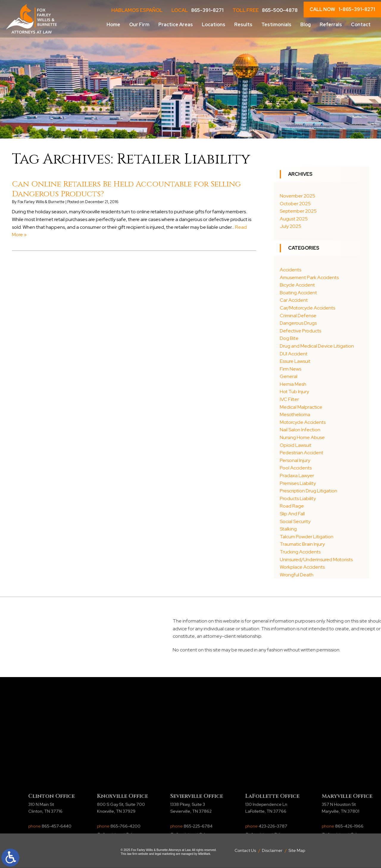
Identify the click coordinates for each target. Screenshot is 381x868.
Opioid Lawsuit (296, 445)
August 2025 (294, 219)
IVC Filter (289, 399)
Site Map (297, 850)
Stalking (288, 529)
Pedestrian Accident (302, 453)
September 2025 (298, 211)
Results (243, 25)
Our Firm (139, 25)
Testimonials (276, 25)
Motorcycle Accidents (303, 422)
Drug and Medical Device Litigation (317, 346)
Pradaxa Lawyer (297, 476)
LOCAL (197, 10)
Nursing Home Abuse (302, 437)
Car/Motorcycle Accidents (307, 308)
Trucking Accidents (300, 552)
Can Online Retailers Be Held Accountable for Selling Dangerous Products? (126, 189)
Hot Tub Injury (294, 392)
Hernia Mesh (293, 384)
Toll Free (265, 10)
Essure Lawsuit (295, 361)
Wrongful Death (297, 575)
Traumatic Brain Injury (302, 544)
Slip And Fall (292, 514)
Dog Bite (289, 338)
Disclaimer (272, 850)
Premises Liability (298, 483)
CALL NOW (342, 10)
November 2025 (298, 196)
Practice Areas (176, 25)
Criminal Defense (298, 316)
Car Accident (294, 300)
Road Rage (292, 506)
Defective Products (300, 331)
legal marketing (165, 854)
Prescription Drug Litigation (309, 491)
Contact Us (245, 850)
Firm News (291, 369)
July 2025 (291, 226)
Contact (361, 25)
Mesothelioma (295, 414)
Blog (306, 25)
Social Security (295, 521)
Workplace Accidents (302, 567)
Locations (214, 25)
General (289, 376)
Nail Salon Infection (300, 430)
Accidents (291, 270)
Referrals (331, 25)
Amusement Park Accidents (309, 277)
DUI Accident (294, 354)
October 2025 (295, 204)
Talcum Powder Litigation (307, 537)
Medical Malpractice (301, 407)
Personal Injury (295, 460)
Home (113, 25)
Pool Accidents (296, 468)
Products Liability (298, 498)
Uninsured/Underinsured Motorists (316, 560)
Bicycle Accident (297, 285)
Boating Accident (298, 293)
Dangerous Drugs (298, 323)
